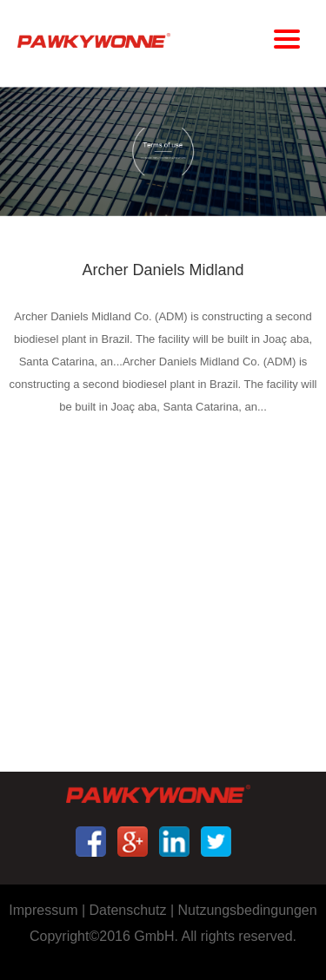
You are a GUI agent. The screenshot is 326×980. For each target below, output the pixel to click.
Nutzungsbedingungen (248, 910)
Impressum (43, 910)
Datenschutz (128, 910)
